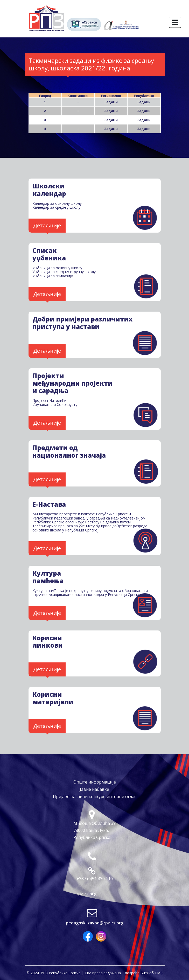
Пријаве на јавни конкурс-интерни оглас (94, 797)
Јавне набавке (94, 789)
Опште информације (95, 782)
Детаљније (47, 225)
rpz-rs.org (86, 894)
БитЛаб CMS (152, 973)
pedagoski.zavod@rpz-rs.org (95, 923)
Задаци (111, 102)
